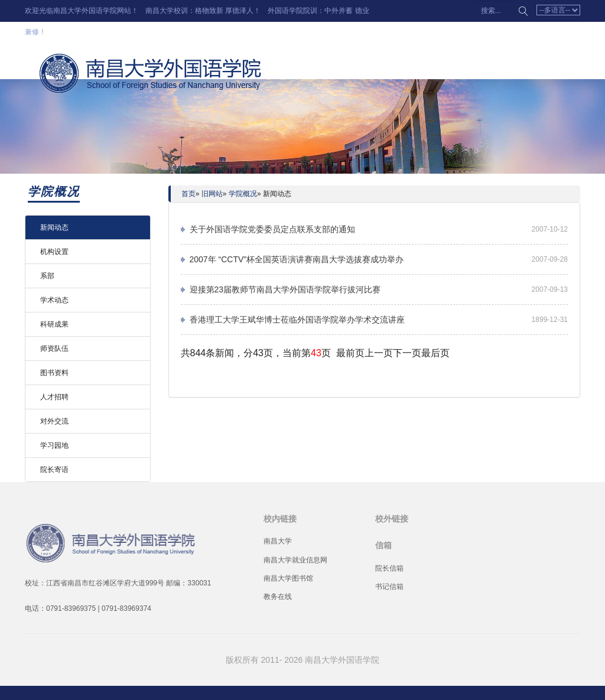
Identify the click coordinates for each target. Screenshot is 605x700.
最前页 (350, 353)
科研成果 (54, 324)
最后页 (435, 353)
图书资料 (54, 373)
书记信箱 (389, 587)
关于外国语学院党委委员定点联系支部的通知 (272, 229)
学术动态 (54, 300)
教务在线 (278, 597)
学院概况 (243, 194)
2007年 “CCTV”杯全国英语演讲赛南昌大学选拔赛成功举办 (297, 259)
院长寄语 (54, 470)
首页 (188, 194)
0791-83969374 (126, 608)
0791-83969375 (71, 608)
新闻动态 (54, 227)
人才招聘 (54, 397)
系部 (47, 276)
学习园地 (54, 445)
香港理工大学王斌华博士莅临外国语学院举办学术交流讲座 (297, 320)
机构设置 (54, 252)
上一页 (379, 353)
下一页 (407, 353)
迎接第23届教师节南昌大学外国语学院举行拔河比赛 (285, 289)
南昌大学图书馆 (288, 578)
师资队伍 (54, 349)
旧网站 (212, 194)
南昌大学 (278, 541)
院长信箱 (389, 568)
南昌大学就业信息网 (295, 560)
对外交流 (54, 421)
